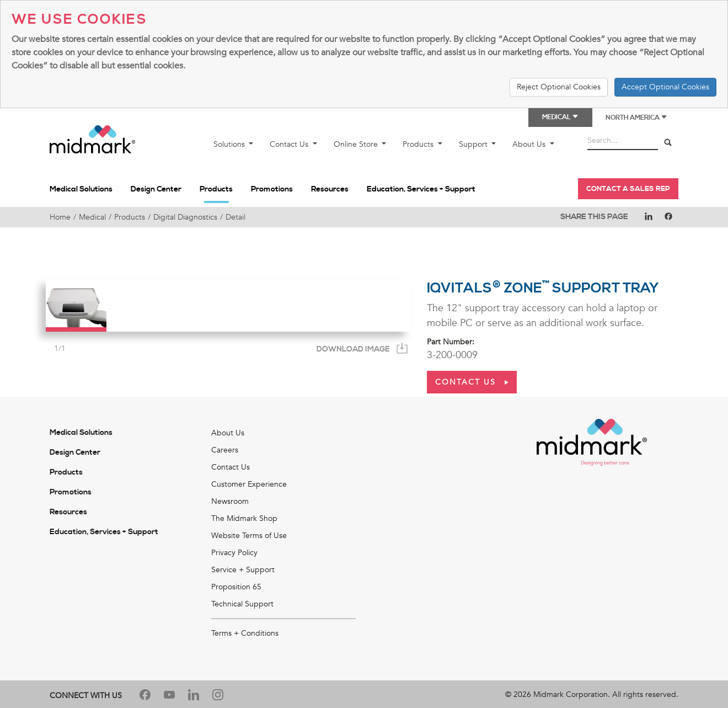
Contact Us (290, 144)
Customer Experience (249, 484)
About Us (530, 144)
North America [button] (636, 118)
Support (474, 144)
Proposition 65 (236, 587)
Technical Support (242, 604)
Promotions (272, 189)
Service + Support (243, 570)
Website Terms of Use (249, 536)
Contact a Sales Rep (628, 189)
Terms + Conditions (245, 633)
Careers (225, 450)
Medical (92, 217)
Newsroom (230, 501)
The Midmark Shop (244, 518)
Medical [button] (560, 117)
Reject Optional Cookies (559, 87)
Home (60, 217)
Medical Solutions (81, 189)
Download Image (353, 349)
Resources (330, 189)
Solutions (230, 144)
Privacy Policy (234, 553)
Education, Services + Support (421, 189)
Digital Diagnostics (185, 217)
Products (419, 144)
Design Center (156, 189)
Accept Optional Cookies (665, 87)
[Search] (668, 143)
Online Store (357, 144)
